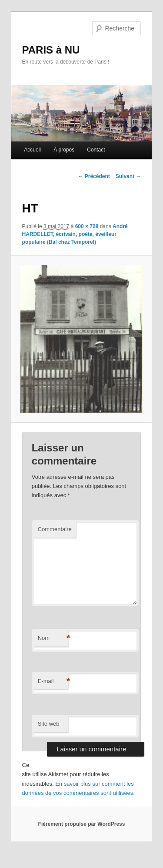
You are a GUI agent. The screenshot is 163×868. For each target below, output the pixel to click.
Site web (49, 724)
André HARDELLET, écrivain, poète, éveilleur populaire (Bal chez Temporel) (75, 234)
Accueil (32, 150)
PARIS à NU (51, 50)
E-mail (53, 681)
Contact (96, 150)
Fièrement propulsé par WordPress (82, 824)
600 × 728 (87, 226)
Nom (53, 638)
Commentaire (55, 529)
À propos (64, 150)
